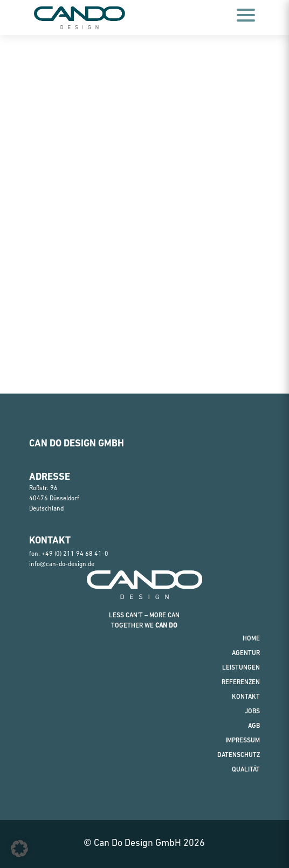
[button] (19, 849)
